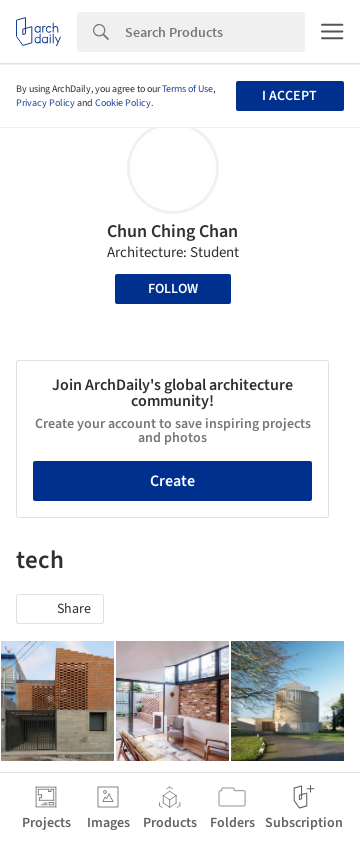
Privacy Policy (45, 103)
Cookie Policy (123, 103)
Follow (173, 289)
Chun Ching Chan (172, 231)
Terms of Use (187, 89)
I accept (289, 96)
